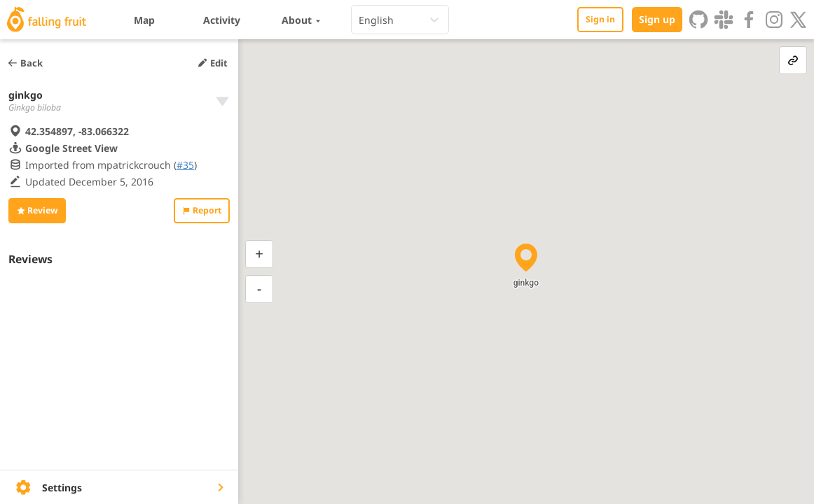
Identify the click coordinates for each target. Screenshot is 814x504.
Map (144, 20)
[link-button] (793, 60)
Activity (222, 20)
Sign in (600, 19)
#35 (185, 165)
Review (37, 210)
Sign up (657, 19)
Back (25, 63)
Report (202, 210)
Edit (212, 63)
